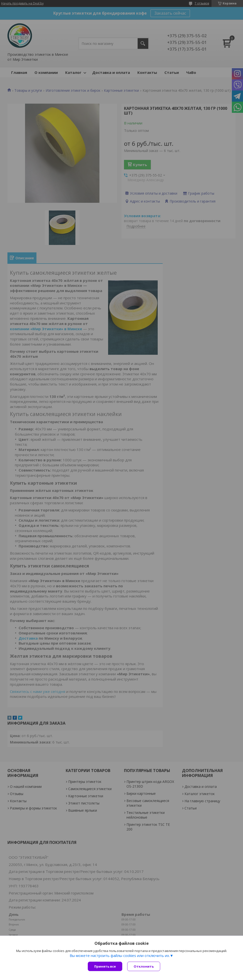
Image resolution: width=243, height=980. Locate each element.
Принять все (105, 966)
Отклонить (144, 966)
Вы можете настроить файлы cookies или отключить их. (120, 955)
